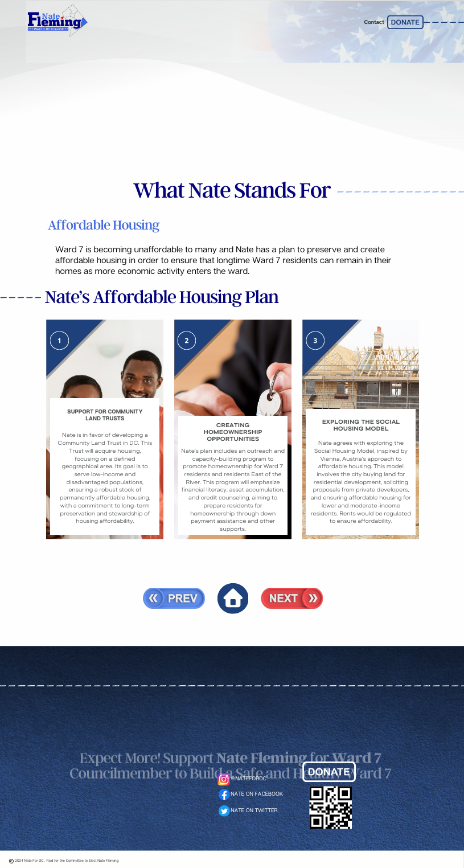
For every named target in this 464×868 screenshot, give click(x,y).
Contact (374, 22)
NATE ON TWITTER (254, 811)
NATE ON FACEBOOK (257, 794)
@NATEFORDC (249, 779)
